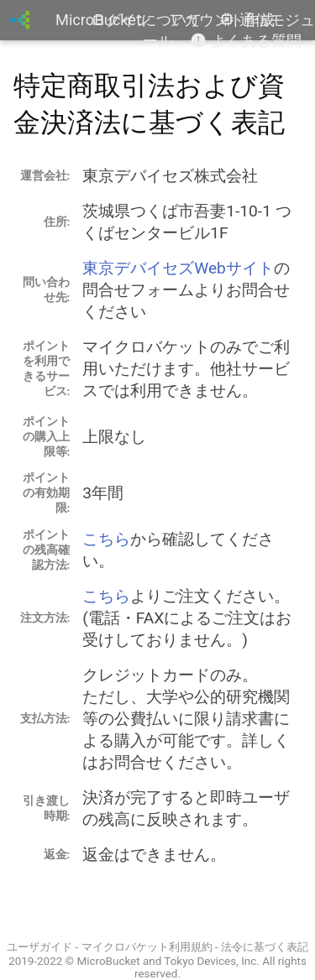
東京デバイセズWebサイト (178, 268)
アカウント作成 (222, 20)
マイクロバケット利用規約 (147, 947)
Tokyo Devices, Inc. (211, 961)
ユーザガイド (39, 947)
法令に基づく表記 (265, 947)
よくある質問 (246, 41)
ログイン (121, 20)
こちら (106, 539)
